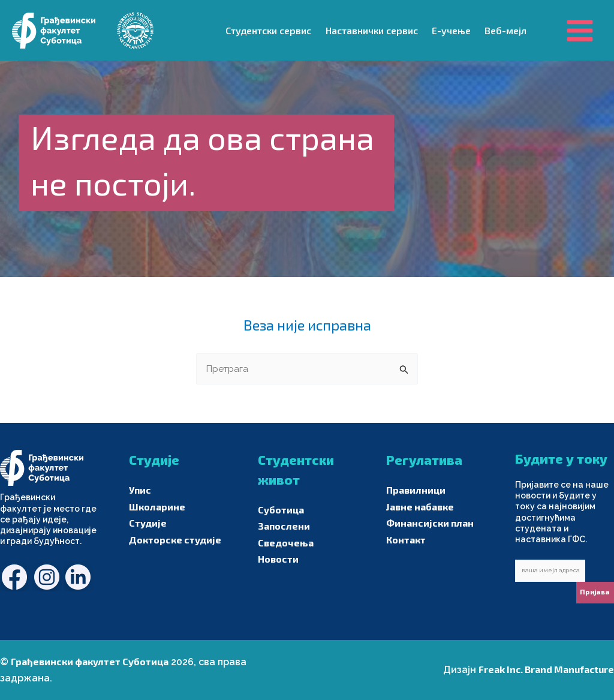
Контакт (406, 540)
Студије (148, 523)
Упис (140, 490)
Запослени (284, 526)
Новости (278, 559)
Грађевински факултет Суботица (90, 662)
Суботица (281, 510)
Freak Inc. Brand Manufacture (546, 670)
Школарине (157, 507)
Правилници (416, 490)
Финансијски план (430, 523)
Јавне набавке (420, 507)
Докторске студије (175, 540)
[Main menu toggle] (580, 30)
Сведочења (286, 543)
